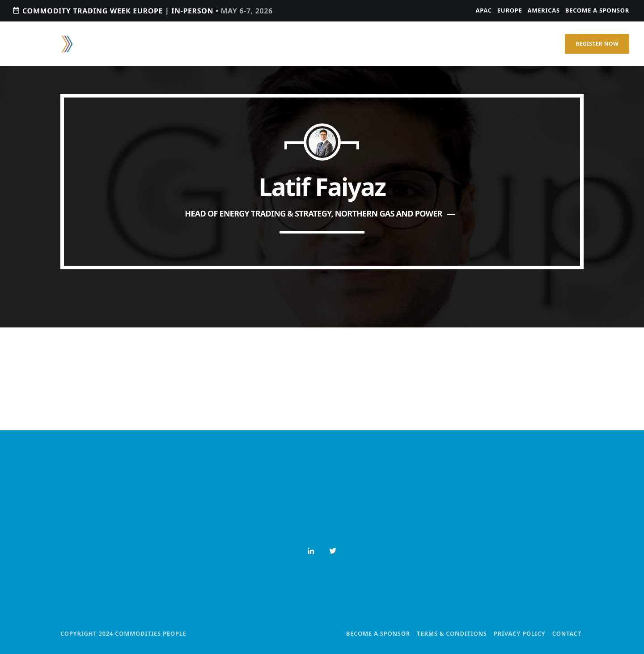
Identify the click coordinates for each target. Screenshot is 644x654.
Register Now (597, 44)
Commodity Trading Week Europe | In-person (142, 11)
